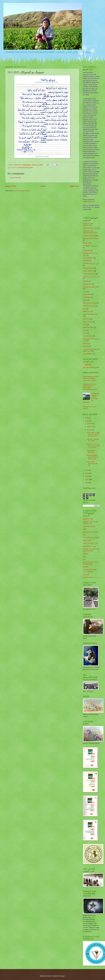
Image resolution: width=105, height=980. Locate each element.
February (90, 427)
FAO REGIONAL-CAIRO (91, 538)
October (90, 424)
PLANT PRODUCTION (90, 314)
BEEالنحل (86, 243)
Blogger (62, 976)
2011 (87, 483)
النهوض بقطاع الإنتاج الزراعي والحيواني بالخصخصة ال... (93, 434)
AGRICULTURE (88, 519)
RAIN (85, 325)
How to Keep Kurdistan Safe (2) (92, 464)
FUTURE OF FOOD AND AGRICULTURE (91, 550)
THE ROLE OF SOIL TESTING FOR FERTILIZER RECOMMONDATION (90, 387)
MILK (85, 309)
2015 (87, 470)
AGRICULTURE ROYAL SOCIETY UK (91, 523)
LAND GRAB (87, 294)
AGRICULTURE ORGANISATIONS (89, 232)
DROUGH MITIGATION (90, 532)
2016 (87, 421)
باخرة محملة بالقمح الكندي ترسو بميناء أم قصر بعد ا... (93, 446)
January (90, 430)
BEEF (85, 529)
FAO (84, 535)
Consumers (87, 250)
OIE (84, 559)
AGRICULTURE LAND (90, 228)
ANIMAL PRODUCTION (91, 238)
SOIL (85, 330)
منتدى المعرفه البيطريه (90, 577)
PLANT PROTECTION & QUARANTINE (91, 563)
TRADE (85, 343)
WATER (85, 346)
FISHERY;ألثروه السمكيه (91, 264)
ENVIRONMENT (88, 258)
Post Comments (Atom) (22, 191)
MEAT (85, 300)
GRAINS (86, 281)
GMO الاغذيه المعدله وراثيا (91, 277)
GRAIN (85, 554)
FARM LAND (87, 541)
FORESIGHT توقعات (90, 546)
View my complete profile (91, 367)
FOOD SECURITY (89, 274)
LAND (85, 292)
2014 (87, 473)
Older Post (74, 186)
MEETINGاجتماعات (89, 306)
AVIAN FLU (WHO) (89, 526)
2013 (87, 476)
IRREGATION (87, 284)
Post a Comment (15, 178)
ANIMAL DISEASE (89, 236)
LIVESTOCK (87, 297)
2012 (87, 479)
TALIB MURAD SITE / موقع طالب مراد (90, 571)
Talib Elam (88, 365)
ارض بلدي (86, 574)
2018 (87, 418)
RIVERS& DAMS (88, 328)
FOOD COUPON (88, 268)
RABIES (86, 567)
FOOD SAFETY (88, 271)
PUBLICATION (88, 322)
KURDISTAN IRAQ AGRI (25, 168)
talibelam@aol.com (89, 202)
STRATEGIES (87, 336)
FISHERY (86, 261)
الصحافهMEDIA (88, 354)
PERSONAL (87, 311)
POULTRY (86, 319)
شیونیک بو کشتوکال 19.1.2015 (93, 440)
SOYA (85, 333)
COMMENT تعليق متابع (90, 246)
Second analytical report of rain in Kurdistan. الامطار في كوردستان (91, 378)
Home (43, 186)
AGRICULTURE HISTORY (88, 224)
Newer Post (11, 186)
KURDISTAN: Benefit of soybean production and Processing (91, 398)
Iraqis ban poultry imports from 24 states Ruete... (92, 457)
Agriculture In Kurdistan (91, 451)
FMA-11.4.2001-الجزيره (90, 543)
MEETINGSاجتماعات (90, 303)
